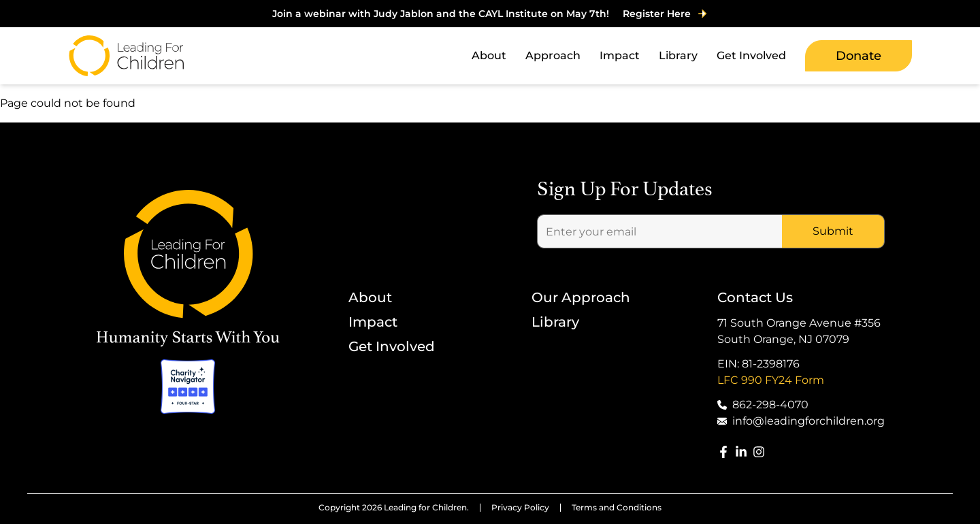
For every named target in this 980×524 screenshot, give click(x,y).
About (370, 297)
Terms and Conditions (617, 507)
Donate (859, 56)
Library (555, 322)
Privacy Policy (520, 507)
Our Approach (581, 297)
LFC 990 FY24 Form (771, 380)
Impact (373, 322)
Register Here (666, 14)
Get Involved (392, 346)
